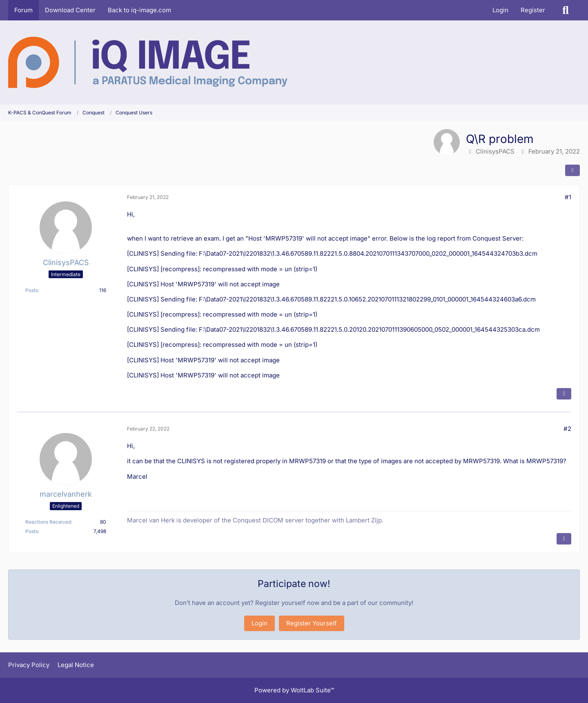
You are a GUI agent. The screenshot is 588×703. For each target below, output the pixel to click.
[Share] (572, 170)
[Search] (566, 10)
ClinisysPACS (495, 151)
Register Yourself (312, 623)
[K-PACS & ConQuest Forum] (148, 62)
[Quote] (564, 394)
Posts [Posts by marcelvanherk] (32, 531)
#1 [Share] (568, 197)
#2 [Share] (567, 429)
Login (500, 10)
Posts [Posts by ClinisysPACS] (32, 290)
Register (533, 10)
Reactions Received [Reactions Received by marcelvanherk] (48, 522)
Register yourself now (287, 603)
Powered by (294, 690)
